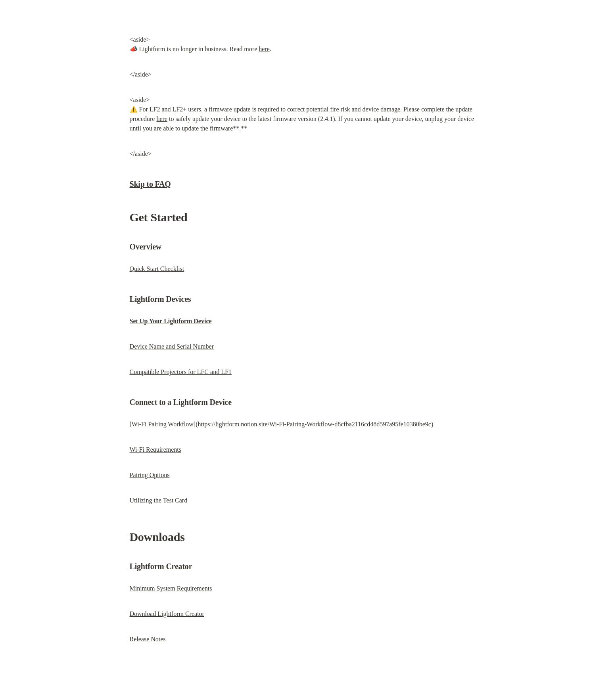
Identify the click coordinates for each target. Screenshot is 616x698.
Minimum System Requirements (171, 588)
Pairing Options (150, 475)
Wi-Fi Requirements (155, 450)
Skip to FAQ (150, 184)
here (264, 49)
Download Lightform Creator (167, 614)
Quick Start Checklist (157, 269)
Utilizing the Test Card (159, 500)
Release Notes (148, 639)
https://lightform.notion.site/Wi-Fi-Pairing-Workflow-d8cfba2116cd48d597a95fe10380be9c (314, 424)
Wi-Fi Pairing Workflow (163, 424)
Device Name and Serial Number (172, 346)
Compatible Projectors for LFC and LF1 (181, 372)
